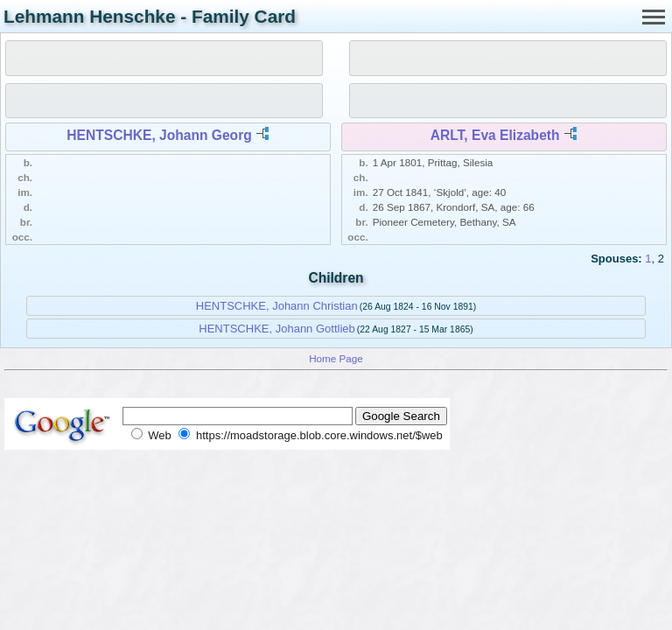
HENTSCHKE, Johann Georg (159, 135)
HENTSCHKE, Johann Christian (277, 306)
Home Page (336, 358)
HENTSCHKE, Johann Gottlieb (276, 329)
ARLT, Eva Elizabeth (495, 135)
